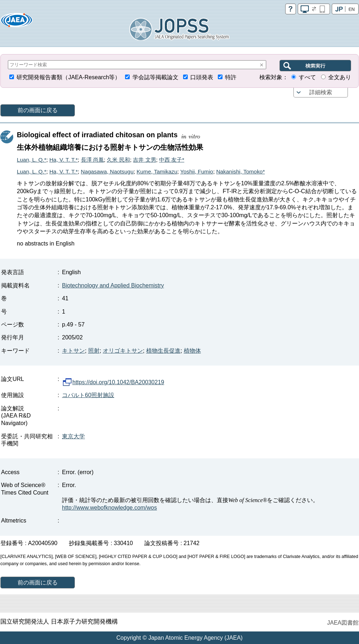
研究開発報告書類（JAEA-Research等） (68, 77)
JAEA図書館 (343, 623)
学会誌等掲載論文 (155, 77)
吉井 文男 (144, 160)
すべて (307, 77)
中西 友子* (172, 160)
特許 (231, 77)
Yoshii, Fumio (197, 171)
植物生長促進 (163, 351)
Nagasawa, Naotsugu (107, 171)
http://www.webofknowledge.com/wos (109, 508)
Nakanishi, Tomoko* (240, 171)
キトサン (73, 351)
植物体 (192, 351)
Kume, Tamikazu (157, 171)
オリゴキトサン (123, 351)
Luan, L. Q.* (32, 160)
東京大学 (73, 436)
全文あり (340, 77)
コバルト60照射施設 (88, 395)
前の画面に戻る (38, 110)
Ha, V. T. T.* (64, 160)
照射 (94, 351)
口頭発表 (202, 77)
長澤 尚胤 (92, 160)
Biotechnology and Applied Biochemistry (113, 285)
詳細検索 (321, 92)
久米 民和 (118, 160)
